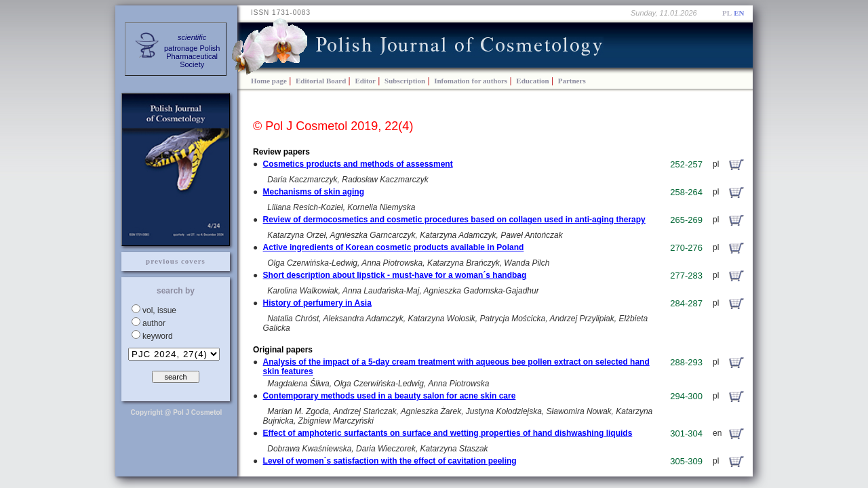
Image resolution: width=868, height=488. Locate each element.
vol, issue (159, 310)
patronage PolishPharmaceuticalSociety (192, 51)
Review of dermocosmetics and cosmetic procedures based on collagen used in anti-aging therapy (454, 220)
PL (727, 13)
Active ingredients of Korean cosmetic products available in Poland (394, 247)
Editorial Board (321, 81)
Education (532, 81)
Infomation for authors (471, 81)
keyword (158, 336)
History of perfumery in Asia (317, 303)
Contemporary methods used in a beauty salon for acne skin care (390, 396)
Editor (365, 81)
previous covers (176, 261)
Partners (572, 81)
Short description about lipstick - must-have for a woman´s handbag (395, 275)
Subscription (405, 81)
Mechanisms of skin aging (314, 192)
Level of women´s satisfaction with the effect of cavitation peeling (390, 461)
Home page (269, 81)
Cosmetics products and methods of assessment (358, 164)
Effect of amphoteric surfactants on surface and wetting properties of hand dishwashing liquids (448, 433)
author (154, 323)
